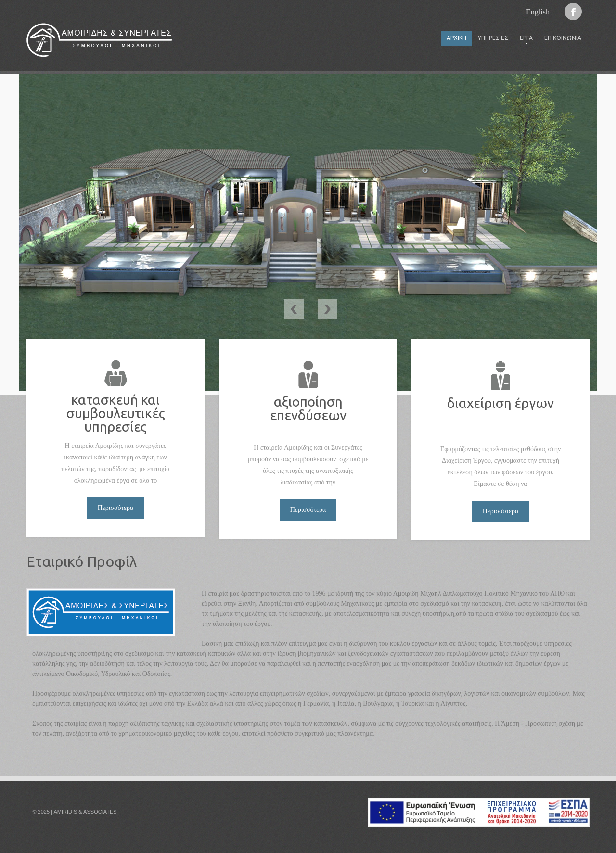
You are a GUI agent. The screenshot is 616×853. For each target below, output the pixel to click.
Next (327, 309)
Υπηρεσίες (493, 38)
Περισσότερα (116, 508)
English (538, 12)
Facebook (573, 12)
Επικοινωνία (563, 38)
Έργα (524, 40)
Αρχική (456, 38)
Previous (294, 309)
